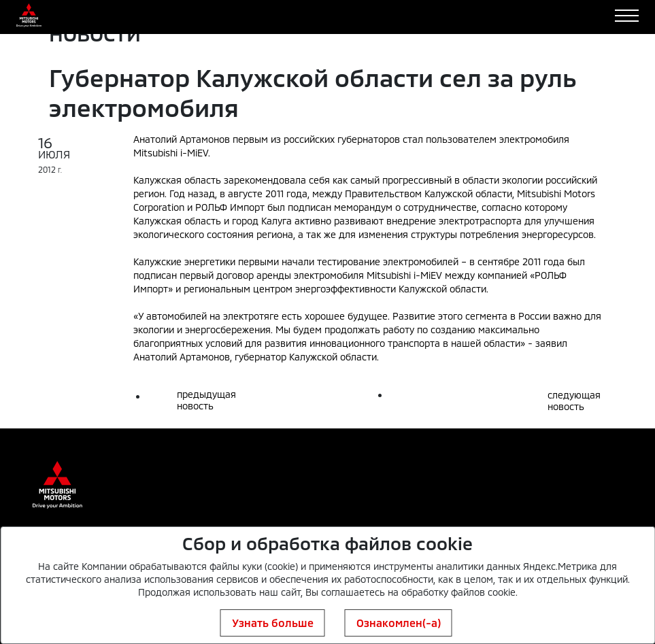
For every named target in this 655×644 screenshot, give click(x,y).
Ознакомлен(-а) (399, 623)
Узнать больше (273, 623)
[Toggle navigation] (627, 16)
